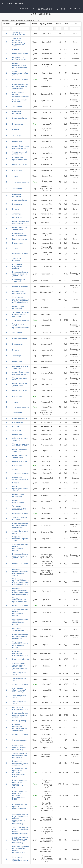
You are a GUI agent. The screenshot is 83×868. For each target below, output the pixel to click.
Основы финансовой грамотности (20, 532)
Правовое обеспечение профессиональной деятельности (20, 728)
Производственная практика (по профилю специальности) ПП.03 (20, 795)
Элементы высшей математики (20, 101)
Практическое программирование (20, 159)
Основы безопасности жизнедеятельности (21, 147)
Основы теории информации (18, 308)
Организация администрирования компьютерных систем (20, 572)
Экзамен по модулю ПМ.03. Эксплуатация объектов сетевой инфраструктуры (21, 840)
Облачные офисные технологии (20, 367)
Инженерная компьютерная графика (18, 266)
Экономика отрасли (20, 740)
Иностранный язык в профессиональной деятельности (20, 86)
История (16, 50)
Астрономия (17, 107)
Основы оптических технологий (20, 379)
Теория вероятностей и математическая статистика (21, 314)
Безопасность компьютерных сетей (20, 708)
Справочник (47, 9)
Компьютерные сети (20, 54)
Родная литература (20, 165)
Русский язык (17, 170)
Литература (17, 136)
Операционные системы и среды (19, 59)
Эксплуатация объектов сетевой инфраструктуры (19, 690)
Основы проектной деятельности (20, 153)
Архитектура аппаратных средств (20, 34)
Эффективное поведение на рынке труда (20, 539)
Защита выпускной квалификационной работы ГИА (20, 755)
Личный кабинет (28, 9)
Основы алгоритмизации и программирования (20, 65)
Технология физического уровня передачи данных (20, 508)
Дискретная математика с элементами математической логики (19, 42)
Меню (62, 9)
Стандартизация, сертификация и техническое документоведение (20, 666)
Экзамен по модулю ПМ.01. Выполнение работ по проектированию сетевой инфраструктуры (20, 819)
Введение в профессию (17, 112)
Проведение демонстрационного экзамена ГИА (20, 763)
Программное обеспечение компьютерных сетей (20, 653)
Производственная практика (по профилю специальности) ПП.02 (20, 784)
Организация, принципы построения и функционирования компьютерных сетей (21, 300)
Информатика (18, 124)
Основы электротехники (18, 501)
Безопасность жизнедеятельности (20, 629)
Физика (15, 176)
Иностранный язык (20, 118)
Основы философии (20, 721)
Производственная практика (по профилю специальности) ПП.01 (20, 773)
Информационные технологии (19, 281)
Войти (75, 9)
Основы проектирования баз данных (20, 73)
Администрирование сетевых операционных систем (20, 547)
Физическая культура (20, 80)
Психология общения (20, 659)
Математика (17, 141)
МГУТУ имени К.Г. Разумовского (12, 4)
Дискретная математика (17, 260)
